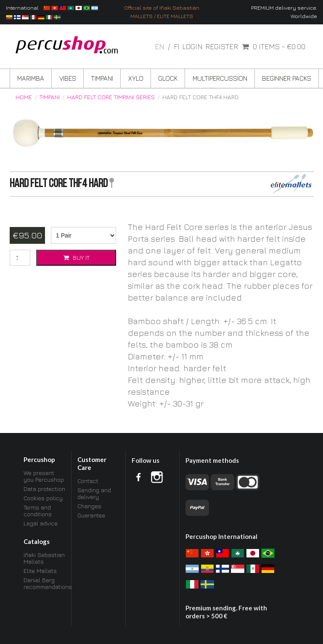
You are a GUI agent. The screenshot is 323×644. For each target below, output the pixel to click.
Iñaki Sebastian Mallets (44, 558)
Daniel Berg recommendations (45, 583)
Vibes (68, 78)
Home (24, 97)
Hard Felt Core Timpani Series (111, 97)
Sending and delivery (94, 493)
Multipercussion (220, 78)
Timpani (102, 78)
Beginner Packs (287, 78)
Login (192, 47)
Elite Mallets (40, 571)
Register (222, 47)
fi (177, 46)
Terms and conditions (38, 511)
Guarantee (91, 515)
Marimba (31, 78)
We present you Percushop (44, 476)
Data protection (44, 489)
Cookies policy (43, 498)
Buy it (76, 257)
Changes (89, 506)
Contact (88, 481)
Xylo (136, 78)
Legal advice (41, 523)
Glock (168, 78)
